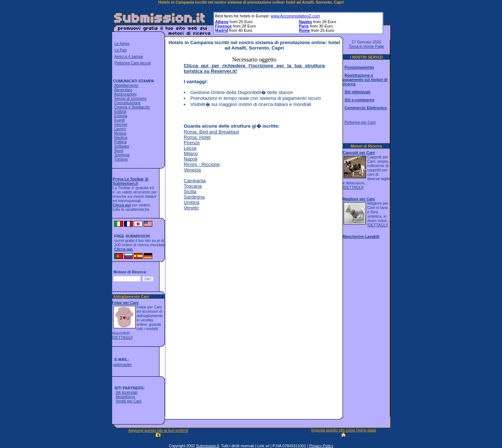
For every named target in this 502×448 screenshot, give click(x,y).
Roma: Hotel (197, 137)
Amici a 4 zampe (129, 56)
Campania (195, 181)
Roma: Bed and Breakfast (211, 132)
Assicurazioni (125, 94)
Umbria (192, 202)
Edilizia (120, 111)
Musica (120, 133)
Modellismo (125, 397)
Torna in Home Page (366, 46)
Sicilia (190, 191)
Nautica (120, 137)
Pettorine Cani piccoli (133, 63)
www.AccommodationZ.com (295, 16)
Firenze (192, 143)
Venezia (192, 170)
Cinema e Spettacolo (132, 107)
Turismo (121, 159)
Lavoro (120, 129)
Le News (122, 43)
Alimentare (123, 90)
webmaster (122, 364)
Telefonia (122, 155)
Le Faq (121, 50)
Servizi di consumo (130, 98)
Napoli (191, 159)
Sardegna (194, 197)
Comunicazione (127, 103)
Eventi (119, 120)
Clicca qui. (124, 249)
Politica (120, 142)
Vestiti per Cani (128, 401)
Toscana (193, 186)
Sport (118, 150)
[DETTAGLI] (122, 337)
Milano (191, 153)
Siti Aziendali (126, 392)
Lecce (190, 148)
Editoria (120, 116)
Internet (120, 124)
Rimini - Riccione (202, 164)
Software (122, 146)
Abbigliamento (126, 85)
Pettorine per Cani (360, 122)
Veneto (191, 208)
